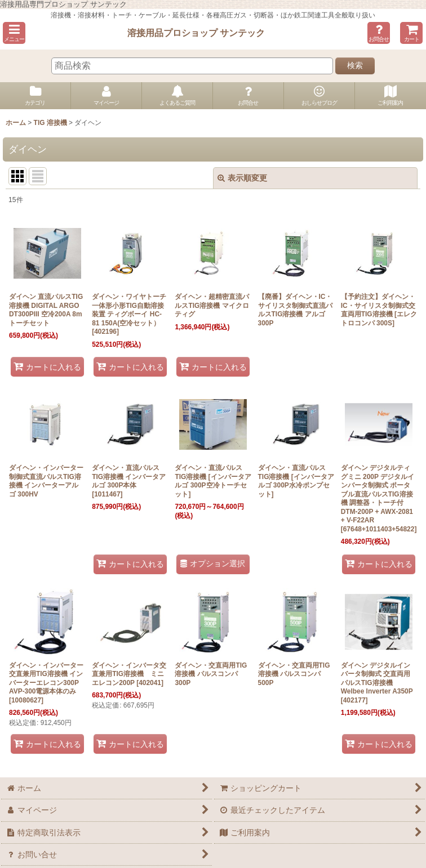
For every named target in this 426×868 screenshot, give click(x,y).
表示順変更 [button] (242, 178)
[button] (14, 33)
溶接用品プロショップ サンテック (196, 33)
